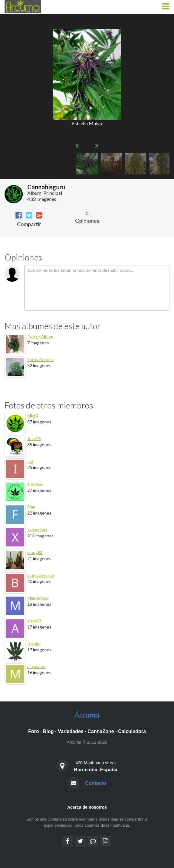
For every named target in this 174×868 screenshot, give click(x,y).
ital (30, 461)
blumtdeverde (41, 575)
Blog (49, 731)
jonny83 (35, 552)
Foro (34, 731)
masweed (36, 666)
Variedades (71, 731)
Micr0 (33, 416)
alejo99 (34, 621)
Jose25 (34, 438)
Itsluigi (34, 644)
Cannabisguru (46, 187)
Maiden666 (38, 598)
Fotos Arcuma (41, 359)
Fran (31, 507)
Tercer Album (40, 337)
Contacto (96, 783)
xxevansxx (37, 530)
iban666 (35, 484)
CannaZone (101, 731)
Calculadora (132, 731)
